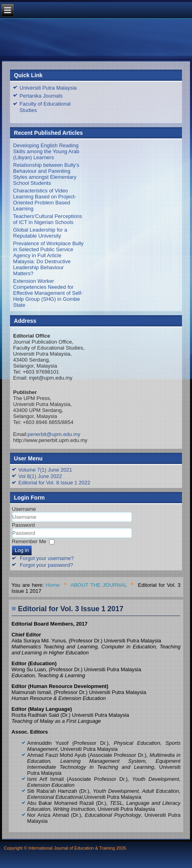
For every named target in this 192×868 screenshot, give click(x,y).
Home (53, 585)
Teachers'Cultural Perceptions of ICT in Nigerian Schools (48, 219)
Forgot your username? (47, 558)
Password (23, 525)
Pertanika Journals (41, 96)
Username (24, 509)
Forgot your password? (46, 565)
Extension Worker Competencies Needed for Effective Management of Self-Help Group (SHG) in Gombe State (48, 293)
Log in (22, 550)
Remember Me (29, 541)
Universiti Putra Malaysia (48, 88)
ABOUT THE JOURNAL (99, 585)
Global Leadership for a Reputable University (40, 233)
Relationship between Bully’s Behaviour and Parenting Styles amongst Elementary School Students (46, 174)
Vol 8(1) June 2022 (40, 476)
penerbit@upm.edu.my (54, 434)
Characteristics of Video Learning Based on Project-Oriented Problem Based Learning (45, 200)
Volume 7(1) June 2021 (45, 470)
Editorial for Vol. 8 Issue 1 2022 (54, 483)
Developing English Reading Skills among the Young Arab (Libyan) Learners (46, 151)
